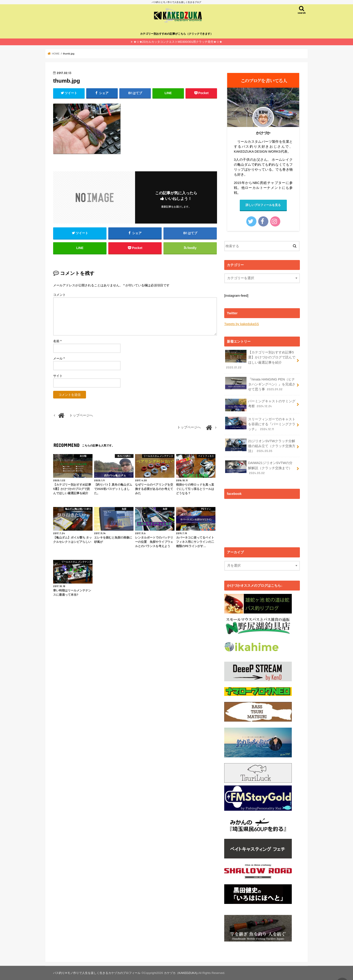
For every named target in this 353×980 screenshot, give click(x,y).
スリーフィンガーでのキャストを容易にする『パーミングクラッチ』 (260, 424)
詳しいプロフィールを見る (263, 205)
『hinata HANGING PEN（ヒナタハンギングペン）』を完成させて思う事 (260, 384)
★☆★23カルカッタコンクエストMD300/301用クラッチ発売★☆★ (178, 42)
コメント (59, 295)
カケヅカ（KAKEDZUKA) (181, 973)
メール (59, 358)
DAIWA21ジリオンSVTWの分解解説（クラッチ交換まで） (259, 468)
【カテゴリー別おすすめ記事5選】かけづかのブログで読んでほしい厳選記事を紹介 (260, 360)
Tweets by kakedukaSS (242, 324)
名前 (57, 341)
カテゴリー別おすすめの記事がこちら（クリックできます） (176, 34)
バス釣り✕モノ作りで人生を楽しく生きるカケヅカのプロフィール (97, 973)
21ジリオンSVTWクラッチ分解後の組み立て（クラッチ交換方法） (260, 446)
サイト (58, 376)
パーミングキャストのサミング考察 (260, 405)
